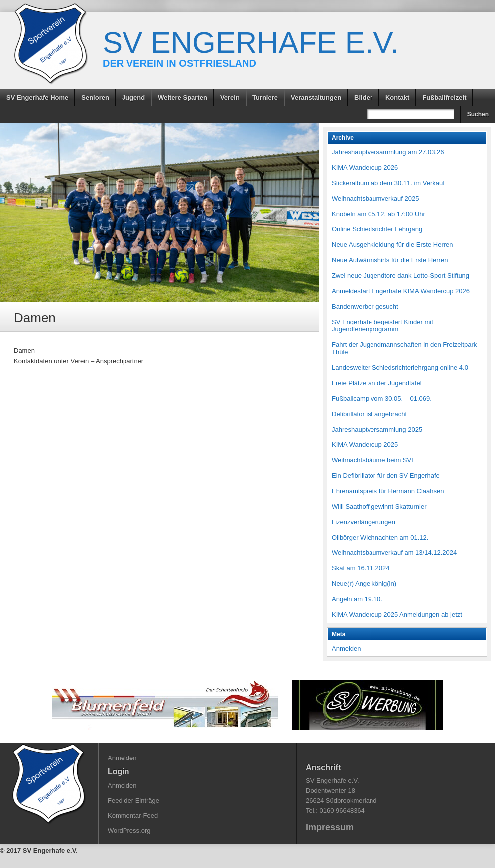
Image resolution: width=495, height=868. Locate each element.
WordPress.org (129, 830)
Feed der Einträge (133, 801)
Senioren (95, 97)
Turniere (265, 97)
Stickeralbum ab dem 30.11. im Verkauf (388, 183)
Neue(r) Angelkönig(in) (364, 584)
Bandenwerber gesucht (365, 306)
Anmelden (346, 648)
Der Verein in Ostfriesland (180, 63)
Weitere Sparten (183, 97)
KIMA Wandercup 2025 (365, 445)
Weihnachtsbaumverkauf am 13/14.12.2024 (394, 553)
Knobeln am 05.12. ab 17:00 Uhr (378, 214)
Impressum (330, 827)
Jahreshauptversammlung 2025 (377, 429)
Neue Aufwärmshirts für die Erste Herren (390, 260)
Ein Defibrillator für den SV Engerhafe (386, 476)
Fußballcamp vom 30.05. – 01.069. (382, 398)
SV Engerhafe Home (37, 97)
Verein (230, 97)
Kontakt (397, 97)
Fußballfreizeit (444, 97)
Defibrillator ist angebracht (369, 414)
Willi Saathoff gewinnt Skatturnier (379, 506)
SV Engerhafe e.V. (251, 43)
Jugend (133, 97)
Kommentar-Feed (133, 815)
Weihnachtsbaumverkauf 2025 (375, 198)
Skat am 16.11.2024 (361, 568)
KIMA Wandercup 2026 (365, 167)
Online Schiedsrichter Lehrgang (377, 229)
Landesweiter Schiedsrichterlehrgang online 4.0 (400, 368)
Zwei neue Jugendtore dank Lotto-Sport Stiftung (400, 275)
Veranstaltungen (316, 97)
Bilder (363, 97)
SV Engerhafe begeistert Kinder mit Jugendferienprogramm (382, 325)
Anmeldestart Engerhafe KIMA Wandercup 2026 (401, 291)
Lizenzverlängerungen (364, 522)
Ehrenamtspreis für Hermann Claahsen (388, 491)
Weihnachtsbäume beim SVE (374, 460)
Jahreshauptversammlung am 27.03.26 (388, 152)
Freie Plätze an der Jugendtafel (377, 383)
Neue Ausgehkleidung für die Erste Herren (392, 245)
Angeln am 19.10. (357, 599)
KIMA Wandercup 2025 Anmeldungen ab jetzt (397, 614)
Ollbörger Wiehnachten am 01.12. (380, 537)
